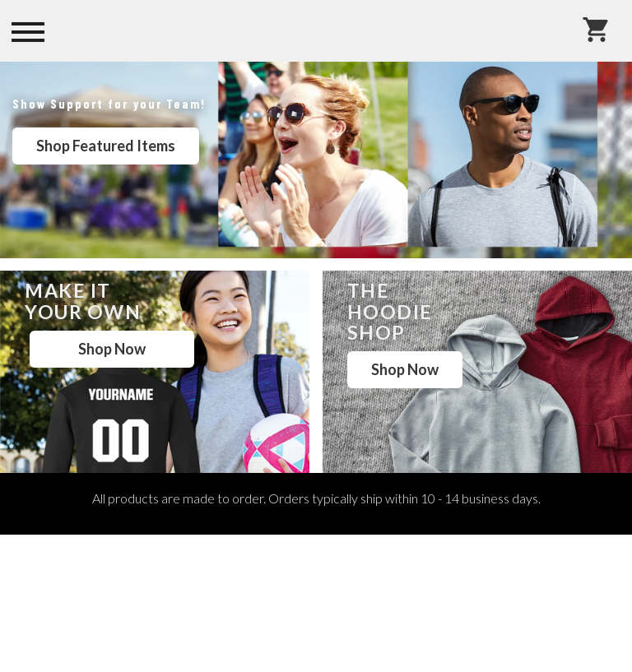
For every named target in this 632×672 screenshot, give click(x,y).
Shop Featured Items (106, 146)
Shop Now (112, 349)
